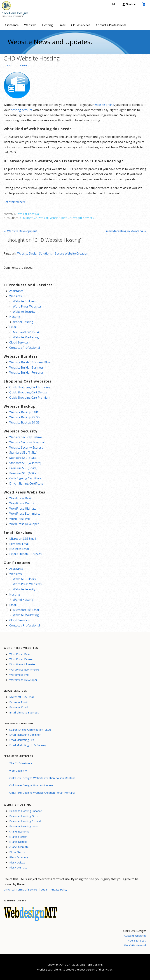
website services (83, 218)
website (44, 218)
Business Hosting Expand (25, 821)
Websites (30, 25)
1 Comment (24, 66)
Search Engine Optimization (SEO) (30, 730)
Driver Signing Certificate (26, 483)
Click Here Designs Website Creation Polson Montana (42, 778)
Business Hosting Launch (25, 826)
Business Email (19, 549)
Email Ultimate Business (25, 554)
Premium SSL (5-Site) (23, 468)
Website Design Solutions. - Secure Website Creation (53, 253)
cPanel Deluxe (18, 842)
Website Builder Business (26, 367)
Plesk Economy (19, 857)
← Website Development (20, 231)
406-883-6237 (137, 940)
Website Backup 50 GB (24, 422)
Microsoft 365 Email (26, 332)
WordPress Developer (24, 524)
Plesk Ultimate (18, 867)
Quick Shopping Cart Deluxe (28, 392)
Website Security (24, 312)
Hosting (47, 25)
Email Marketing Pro (22, 740)
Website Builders (24, 301)
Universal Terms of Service (20, 889)
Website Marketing (26, 337)
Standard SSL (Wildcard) (25, 463)
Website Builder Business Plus (30, 362)
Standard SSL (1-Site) (23, 453)
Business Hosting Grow (24, 816)
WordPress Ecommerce (25, 514)
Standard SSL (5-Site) (23, 458)
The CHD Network (21, 763)
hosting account (21, 110)
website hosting (61, 218)
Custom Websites (135, 936)
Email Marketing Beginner (25, 735)
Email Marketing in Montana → (125, 231)
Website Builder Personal (26, 372)
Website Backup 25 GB (24, 417)
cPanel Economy (19, 831)
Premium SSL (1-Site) (23, 473)
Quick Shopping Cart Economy (30, 387)
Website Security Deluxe (26, 437)
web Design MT (19, 771)
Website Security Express (26, 447)
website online (104, 105)
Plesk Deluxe (17, 862)
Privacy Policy (59, 889)
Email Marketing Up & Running (28, 745)
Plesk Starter (17, 852)
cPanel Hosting (23, 322)
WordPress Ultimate (23, 509)
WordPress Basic (21, 498)
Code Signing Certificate (25, 478)
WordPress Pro (20, 519)
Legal (44, 889)
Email (62, 25)
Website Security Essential (27, 442)
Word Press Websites (27, 306)
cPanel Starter (18, 837)
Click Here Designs (15, 13)
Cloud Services (81, 25)
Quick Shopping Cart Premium (30, 398)
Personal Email (19, 544)
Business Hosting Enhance (26, 811)
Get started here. (15, 202)
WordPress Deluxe (22, 503)
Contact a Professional (111, 25)
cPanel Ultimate (19, 847)
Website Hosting (28, 214)
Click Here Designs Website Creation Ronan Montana (42, 793)
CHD (10, 66)
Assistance (12, 25)
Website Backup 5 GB (24, 412)
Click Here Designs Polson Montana (31, 785)
